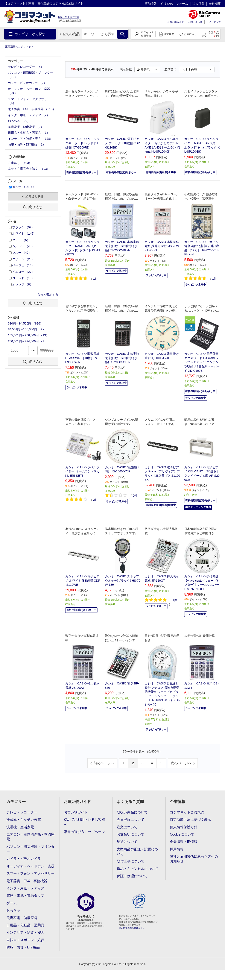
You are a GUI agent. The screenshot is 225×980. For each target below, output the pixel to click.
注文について (127, 827)
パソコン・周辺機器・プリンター (30, 849)
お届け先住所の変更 (68, 17)
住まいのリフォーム (175, 4)
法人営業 (198, 4)
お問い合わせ (195, 22)
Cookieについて (182, 834)
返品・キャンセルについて (137, 869)
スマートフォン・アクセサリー (30, 873)
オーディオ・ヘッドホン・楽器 (30, 866)
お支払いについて (131, 834)
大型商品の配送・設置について (137, 852)
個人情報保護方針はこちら (132, 928)
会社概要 (215, 4)
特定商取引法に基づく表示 (190, 820)
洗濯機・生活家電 (20, 827)
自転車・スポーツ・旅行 (25, 940)
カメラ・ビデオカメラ (24, 859)
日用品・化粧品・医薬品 (25, 925)
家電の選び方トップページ (84, 832)
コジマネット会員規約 (187, 812)
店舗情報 (151, 4)
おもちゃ (13, 910)
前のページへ (104, 763)
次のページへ (181, 763)
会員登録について (131, 820)
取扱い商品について (132, 812)
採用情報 (177, 849)
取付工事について (131, 861)
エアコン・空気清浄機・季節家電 (30, 837)
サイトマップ (214, 22)
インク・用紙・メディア (25, 888)
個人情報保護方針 (184, 827)
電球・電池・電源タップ (25, 896)
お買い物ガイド (176, 22)
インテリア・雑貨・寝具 (25, 932)
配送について (127, 842)
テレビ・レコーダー (22, 812)
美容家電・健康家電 (22, 918)
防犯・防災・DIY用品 (23, 947)
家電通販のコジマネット (19, 47)
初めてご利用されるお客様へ (84, 822)
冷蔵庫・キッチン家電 (24, 820)
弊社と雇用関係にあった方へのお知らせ (194, 859)
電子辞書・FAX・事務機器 (27, 881)
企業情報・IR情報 (184, 842)
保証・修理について (132, 876)
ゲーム (12, 903)
